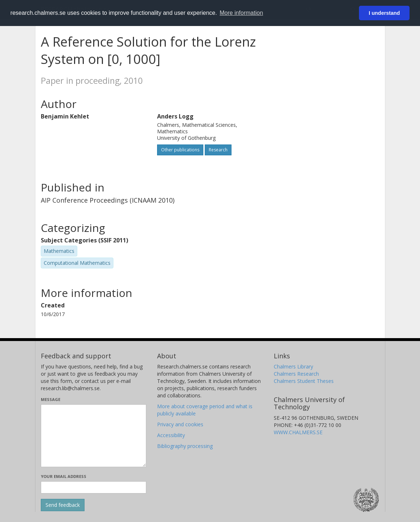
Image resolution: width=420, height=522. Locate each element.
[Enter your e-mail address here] (94, 487)
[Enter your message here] (94, 436)
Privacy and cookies (180, 424)
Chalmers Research (296, 374)
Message (51, 399)
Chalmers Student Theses (304, 381)
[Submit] (63, 505)
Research (218, 150)
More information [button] (241, 13)
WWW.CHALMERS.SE (298, 432)
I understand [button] (384, 13)
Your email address (64, 476)
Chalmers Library (293, 366)
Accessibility (171, 435)
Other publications (180, 150)
